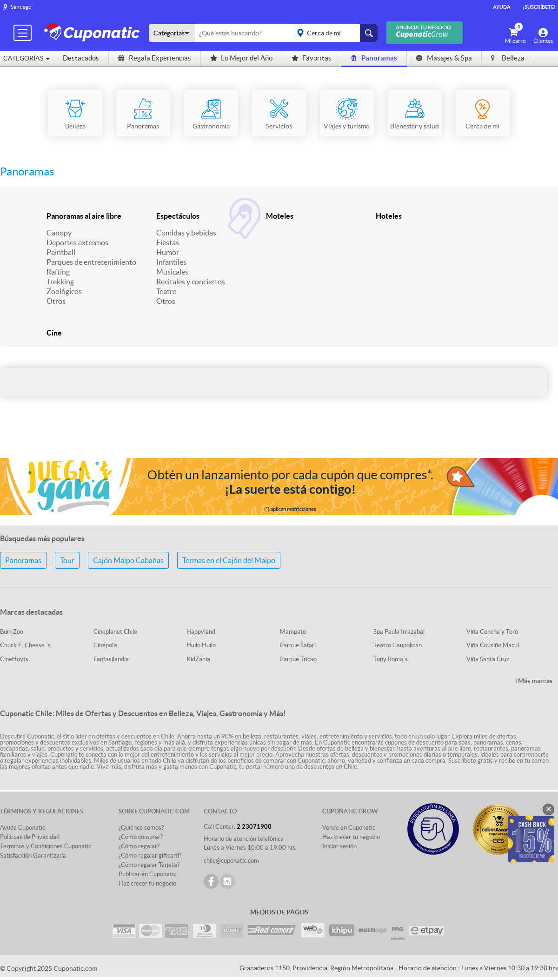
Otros (56, 301)
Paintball (61, 252)
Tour (67, 560)
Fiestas (168, 242)
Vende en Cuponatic (349, 828)
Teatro (166, 291)
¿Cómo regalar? (139, 846)
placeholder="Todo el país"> (334, 33)
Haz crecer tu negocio (147, 883)
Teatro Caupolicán (398, 645)
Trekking (60, 282)
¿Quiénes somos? (141, 828)
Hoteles (389, 216)
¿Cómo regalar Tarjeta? (149, 865)
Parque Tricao (298, 659)
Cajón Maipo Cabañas (128, 560)
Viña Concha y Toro (492, 632)
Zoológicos (64, 291)
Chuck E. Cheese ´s (25, 645)
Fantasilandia (111, 659)
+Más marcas (533, 681)
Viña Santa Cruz (488, 659)
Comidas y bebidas (186, 233)
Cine (54, 333)
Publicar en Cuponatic (147, 874)
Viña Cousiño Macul (493, 645)
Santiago (21, 7)
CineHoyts (14, 659)
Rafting (58, 272)
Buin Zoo (12, 632)
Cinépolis (106, 645)
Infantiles (171, 262)
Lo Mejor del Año (241, 58)
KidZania (198, 659)
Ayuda (502, 7)
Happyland (201, 632)
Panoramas (374, 58)
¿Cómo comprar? (141, 837)
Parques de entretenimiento (91, 262)
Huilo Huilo (201, 645)
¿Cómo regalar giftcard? (150, 856)
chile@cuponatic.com (231, 861)
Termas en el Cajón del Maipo (229, 560)
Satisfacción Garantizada (33, 856)
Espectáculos (178, 216)
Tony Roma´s (391, 659)
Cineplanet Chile (115, 632)
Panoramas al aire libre (84, 216)
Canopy (59, 233)
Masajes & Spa (444, 58)
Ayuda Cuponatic (23, 828)
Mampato (293, 632)
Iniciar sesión (339, 846)
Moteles (280, 216)
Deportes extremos (77, 242)
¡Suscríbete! (539, 7)
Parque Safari (298, 645)
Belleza (508, 58)
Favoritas (312, 58)
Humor (168, 252)
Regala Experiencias (155, 58)
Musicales (172, 272)
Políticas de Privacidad (30, 837)
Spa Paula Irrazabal (399, 632)
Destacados (81, 58)
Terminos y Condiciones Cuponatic (46, 846)
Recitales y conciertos (191, 282)
